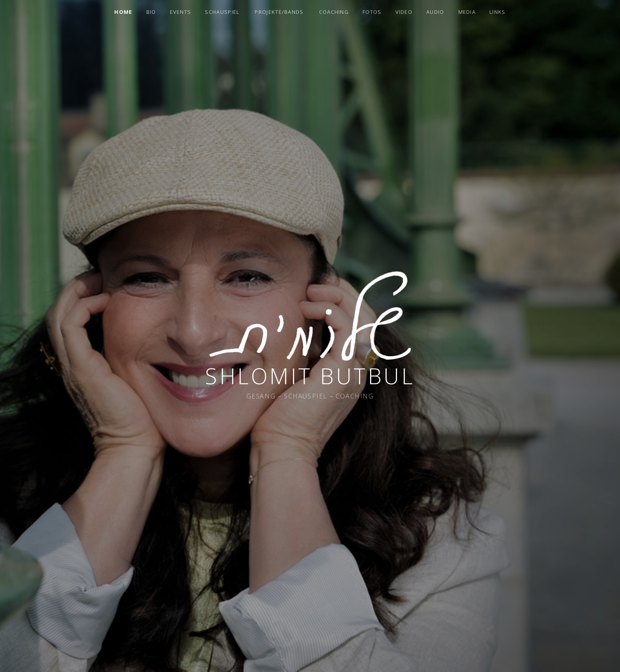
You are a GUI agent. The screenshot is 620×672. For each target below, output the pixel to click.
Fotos (372, 12)
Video (404, 12)
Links (498, 12)
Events (181, 12)
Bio (151, 12)
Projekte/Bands (279, 12)
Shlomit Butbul (310, 376)
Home (123, 12)
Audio (435, 12)
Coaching (334, 12)
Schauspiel (222, 12)
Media (467, 12)
